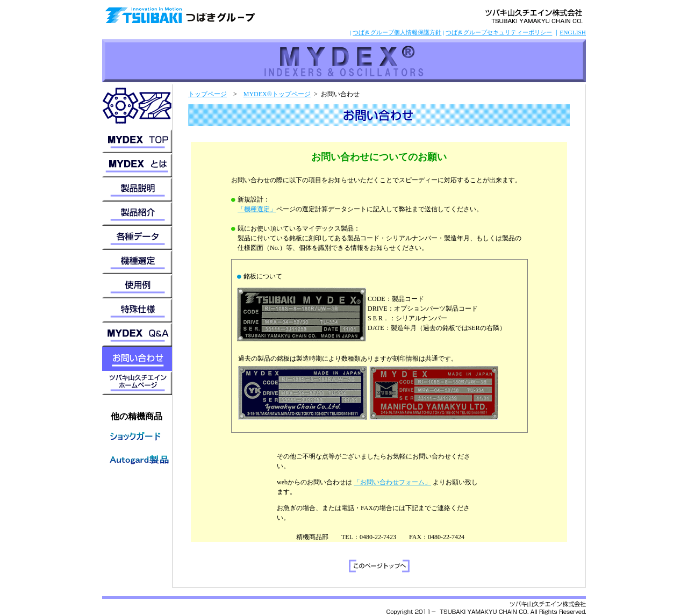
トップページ (207, 94)
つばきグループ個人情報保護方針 (397, 32)
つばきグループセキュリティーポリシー (499, 32)
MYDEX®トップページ (277, 94)
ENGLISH (573, 32)
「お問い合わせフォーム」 (392, 482)
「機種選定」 (257, 209)
